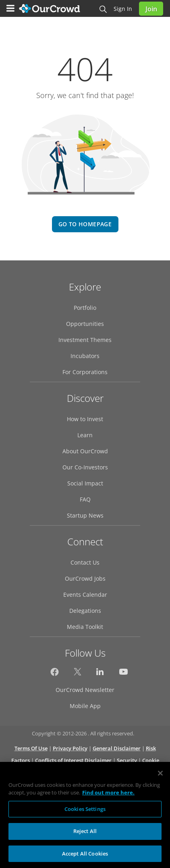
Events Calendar (85, 595)
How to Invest (85, 419)
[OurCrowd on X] (78, 674)
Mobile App (85, 706)
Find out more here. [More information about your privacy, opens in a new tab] (108, 796)
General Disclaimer (117, 748)
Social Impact (85, 483)
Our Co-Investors (85, 467)
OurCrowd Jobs (85, 578)
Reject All (85, 835)
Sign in (123, 9)
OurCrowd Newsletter (85, 690)
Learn (85, 435)
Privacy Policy (70, 748)
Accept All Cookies (85, 858)
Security (127, 760)
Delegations (85, 611)
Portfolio (85, 308)
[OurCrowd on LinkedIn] (101, 674)
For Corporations (85, 372)
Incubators (85, 356)
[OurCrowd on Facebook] (55, 674)
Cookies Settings (85, 813)
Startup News (85, 515)
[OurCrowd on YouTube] (123, 674)
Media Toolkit (85, 627)
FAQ (85, 499)
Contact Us (85, 562)
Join (151, 9)
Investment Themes (85, 340)
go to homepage (85, 224)
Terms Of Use (31, 748)
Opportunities (85, 324)
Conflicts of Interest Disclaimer (73, 760)
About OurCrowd (85, 451)
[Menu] (10, 8)
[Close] (160, 777)
